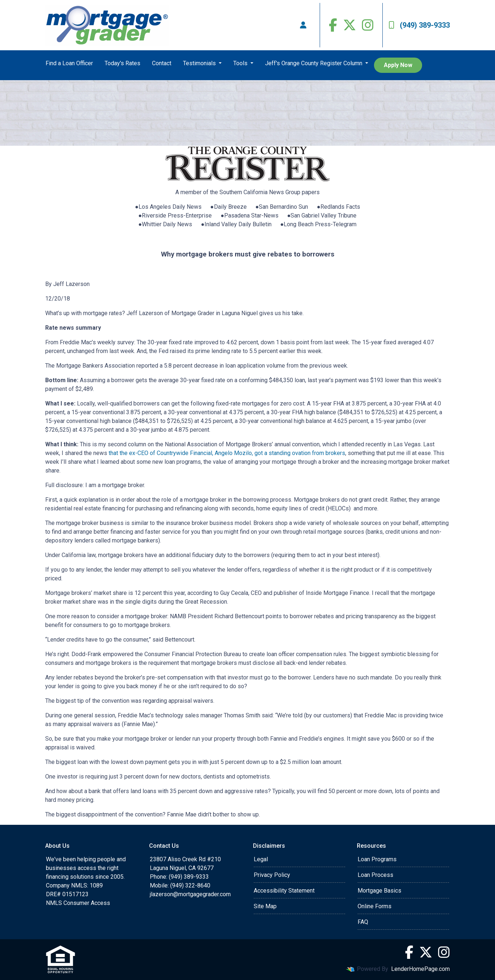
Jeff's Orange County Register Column (314, 63)
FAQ (363, 922)
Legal (261, 859)
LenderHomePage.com (420, 969)
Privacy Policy (272, 875)
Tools (241, 63)
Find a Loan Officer (69, 63)
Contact (162, 63)
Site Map (265, 906)
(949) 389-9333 (419, 25)
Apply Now (398, 65)
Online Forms (375, 906)
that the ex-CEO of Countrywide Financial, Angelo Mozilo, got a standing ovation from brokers (227, 453)
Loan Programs (377, 859)
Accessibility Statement (284, 891)
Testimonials (200, 63)
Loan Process (375, 875)
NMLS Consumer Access (78, 903)
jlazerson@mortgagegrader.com (190, 894)
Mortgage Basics (379, 891)
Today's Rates (122, 63)
